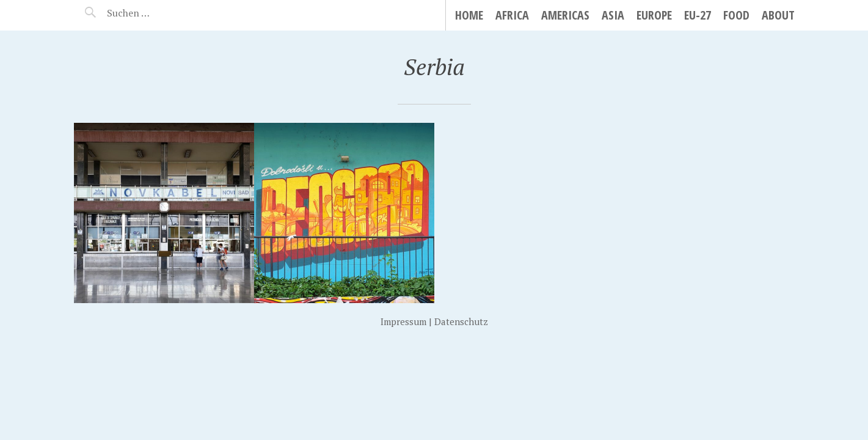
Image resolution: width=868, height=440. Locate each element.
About (778, 15)
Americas (565, 15)
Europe (654, 15)
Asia (613, 15)
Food (736, 15)
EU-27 (698, 15)
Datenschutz (461, 321)
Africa (512, 15)
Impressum (403, 321)
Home (469, 15)
